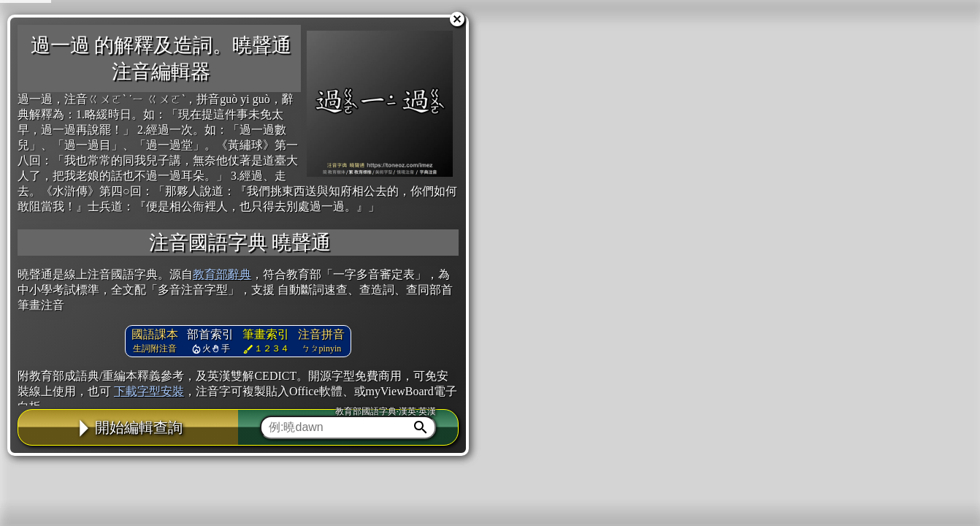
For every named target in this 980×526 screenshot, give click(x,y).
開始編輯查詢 (128, 427)
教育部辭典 (222, 274)
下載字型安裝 (149, 391)
